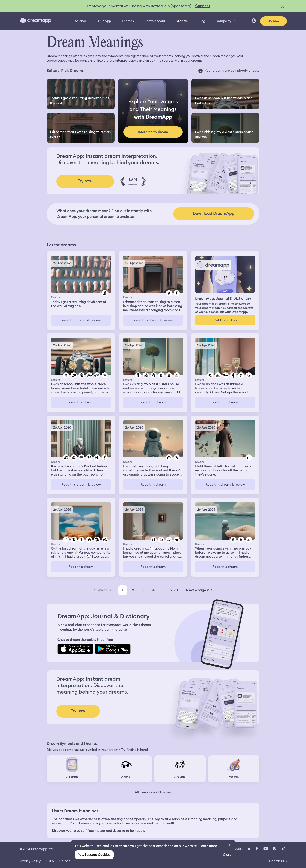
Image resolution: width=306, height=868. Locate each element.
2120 (174, 590)
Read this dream (81, 402)
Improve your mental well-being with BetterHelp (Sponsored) (139, 6)
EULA (50, 861)
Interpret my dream (153, 132)
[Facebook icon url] (257, 849)
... (164, 590)
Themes (128, 21)
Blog (202, 21)
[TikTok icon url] (284, 849)
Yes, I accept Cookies (94, 855)
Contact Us (278, 861)
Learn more (208, 846)
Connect (203, 6)
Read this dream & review (81, 320)
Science (81, 21)
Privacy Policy (30, 861)
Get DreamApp (225, 320)
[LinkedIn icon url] (248, 849)
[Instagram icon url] (275, 849)
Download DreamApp (214, 213)
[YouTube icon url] (266, 849)
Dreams (182, 21)
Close (227, 855)
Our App (104, 21)
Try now (273, 21)
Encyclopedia (155, 21)
